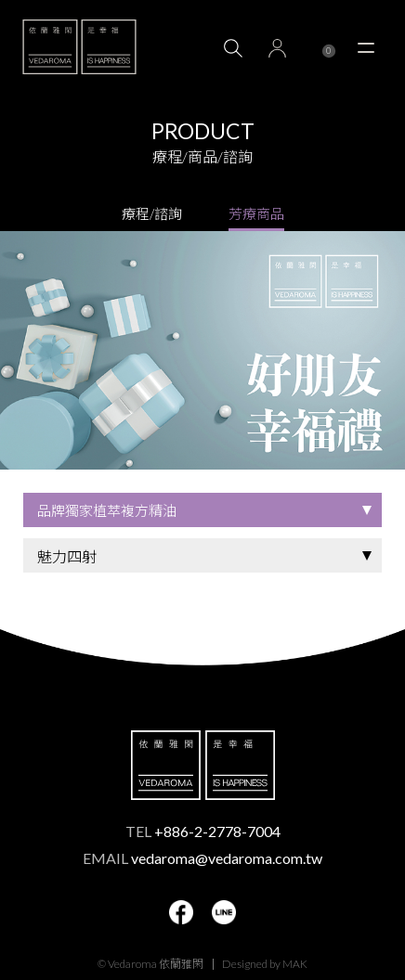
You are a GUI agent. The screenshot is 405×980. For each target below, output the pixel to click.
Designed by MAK (265, 964)
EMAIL (202, 858)
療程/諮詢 (152, 213)
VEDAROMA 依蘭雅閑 (79, 46)
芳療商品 (256, 213)
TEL (203, 831)
